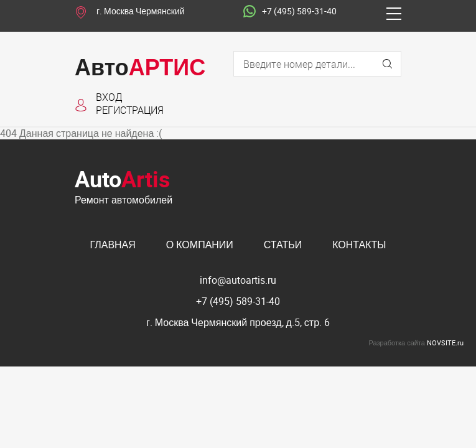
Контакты (359, 245)
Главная (112, 245)
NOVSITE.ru (445, 343)
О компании (200, 245)
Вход (109, 97)
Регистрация (130, 110)
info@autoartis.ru (238, 280)
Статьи (283, 245)
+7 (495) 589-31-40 (290, 12)
